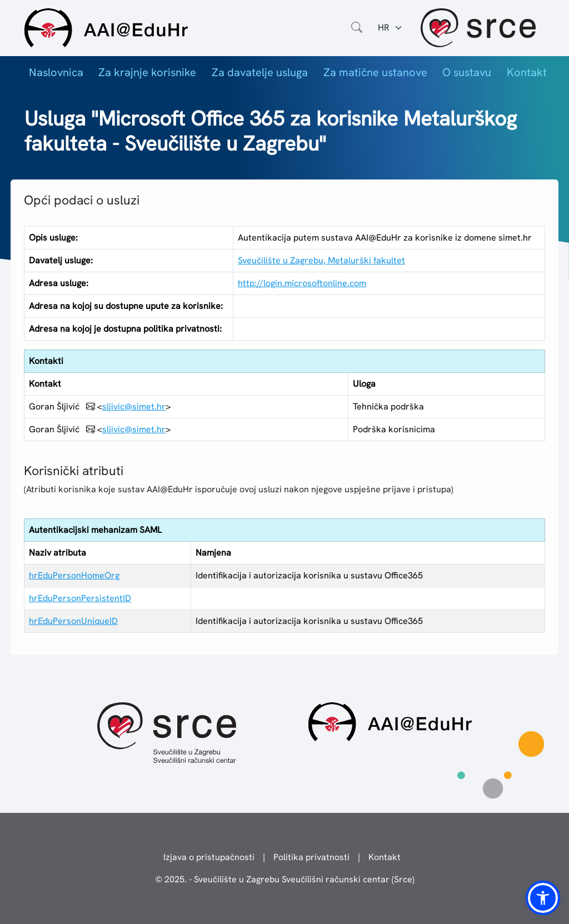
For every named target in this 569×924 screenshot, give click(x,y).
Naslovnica (56, 72)
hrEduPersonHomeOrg (74, 575)
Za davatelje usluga (260, 72)
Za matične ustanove (375, 72)
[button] (543, 898)
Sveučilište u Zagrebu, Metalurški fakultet (321, 260)
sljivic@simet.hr (134, 406)
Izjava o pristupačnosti (209, 857)
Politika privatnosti (311, 857)
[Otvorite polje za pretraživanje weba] (357, 28)
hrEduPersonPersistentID (80, 598)
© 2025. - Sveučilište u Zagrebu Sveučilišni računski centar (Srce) (285, 879)
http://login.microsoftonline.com (302, 283)
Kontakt (527, 72)
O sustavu (467, 72)
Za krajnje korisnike (147, 72)
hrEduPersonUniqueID (73, 621)
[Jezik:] (390, 28)
